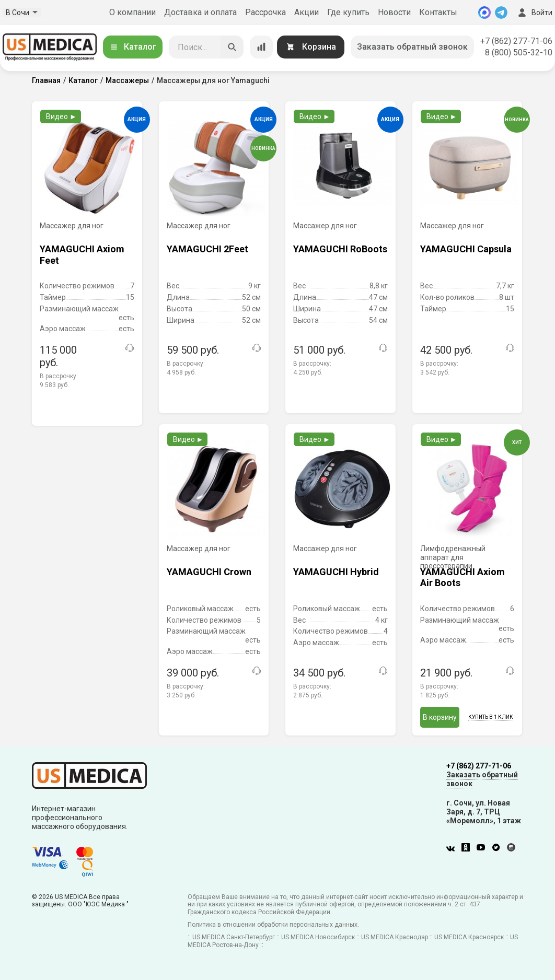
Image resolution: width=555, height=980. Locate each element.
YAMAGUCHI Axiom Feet (82, 255)
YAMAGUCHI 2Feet (207, 249)
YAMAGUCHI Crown (209, 572)
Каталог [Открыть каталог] (133, 47)
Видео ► (61, 116)
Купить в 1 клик (491, 717)
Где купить (348, 12)
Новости (394, 12)
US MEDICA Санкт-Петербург (234, 937)
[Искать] (232, 47)
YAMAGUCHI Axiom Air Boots (462, 577)
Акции (307, 12)
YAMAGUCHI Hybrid (336, 572)
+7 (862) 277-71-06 (516, 41)
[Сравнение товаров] (261, 47)
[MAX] (484, 13)
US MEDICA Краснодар (395, 937)
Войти (534, 13)
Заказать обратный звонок (412, 47)
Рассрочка (265, 12)
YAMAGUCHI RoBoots (340, 249)
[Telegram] (501, 13)
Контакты (438, 12)
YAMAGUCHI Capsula (466, 249)
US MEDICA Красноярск (469, 937)
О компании (132, 12)
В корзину (440, 717)
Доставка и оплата (200, 12)
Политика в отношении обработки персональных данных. (273, 925)
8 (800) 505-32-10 (519, 52)
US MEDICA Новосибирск (318, 937)
